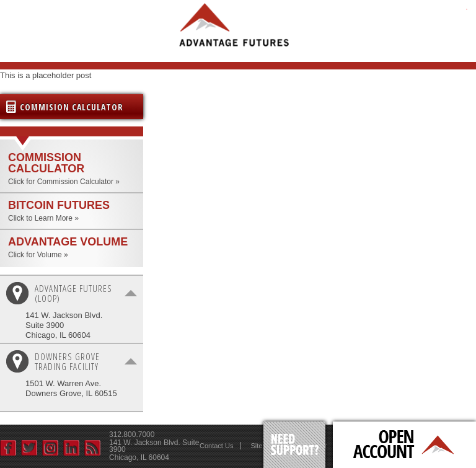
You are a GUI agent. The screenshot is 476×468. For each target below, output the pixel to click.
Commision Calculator (72, 107)
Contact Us (216, 446)
